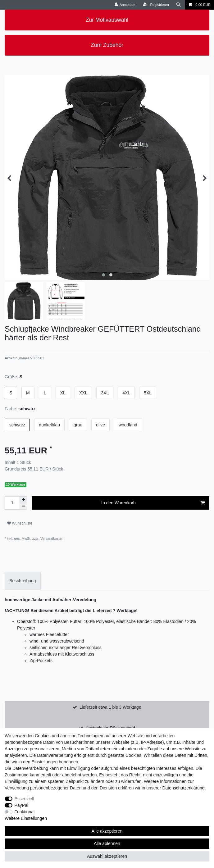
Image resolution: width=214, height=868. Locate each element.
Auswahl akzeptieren (107, 856)
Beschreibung (23, 581)
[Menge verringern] (23, 506)
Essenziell (24, 799)
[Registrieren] (156, 5)
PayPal (21, 805)
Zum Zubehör (107, 45)
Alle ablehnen (107, 843)
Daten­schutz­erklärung (183, 788)
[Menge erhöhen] (23, 500)
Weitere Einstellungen (26, 818)
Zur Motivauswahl (107, 20)
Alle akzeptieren (107, 831)
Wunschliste (20, 523)
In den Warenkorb (153, 503)
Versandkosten (51, 539)
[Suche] (179, 5)
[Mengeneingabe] (12, 503)
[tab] (23, 581)
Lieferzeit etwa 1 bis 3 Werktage (110, 707)
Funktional (25, 812)
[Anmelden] (125, 5)
